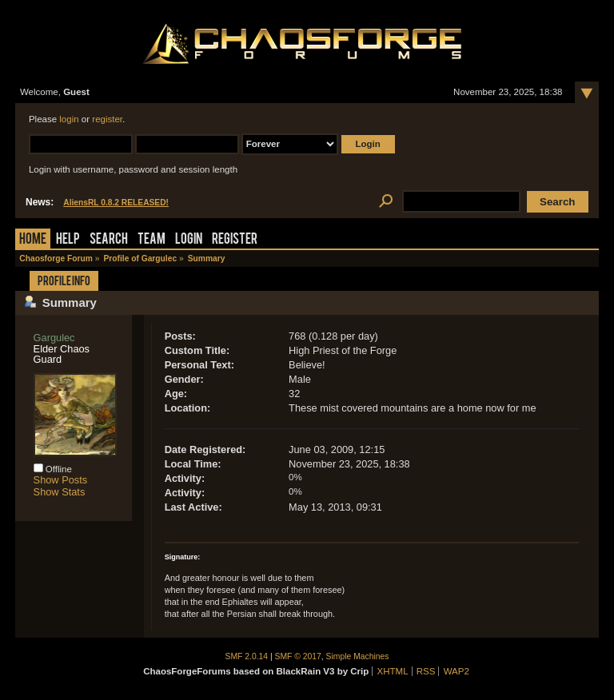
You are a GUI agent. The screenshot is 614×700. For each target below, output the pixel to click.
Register (235, 240)
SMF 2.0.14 (247, 656)
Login (189, 240)
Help (68, 240)
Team (152, 240)
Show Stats (60, 492)
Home (33, 240)
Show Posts (61, 480)
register (107, 119)
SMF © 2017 (298, 656)
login (69, 119)
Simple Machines (358, 656)
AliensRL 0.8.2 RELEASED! (116, 203)
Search (109, 240)
